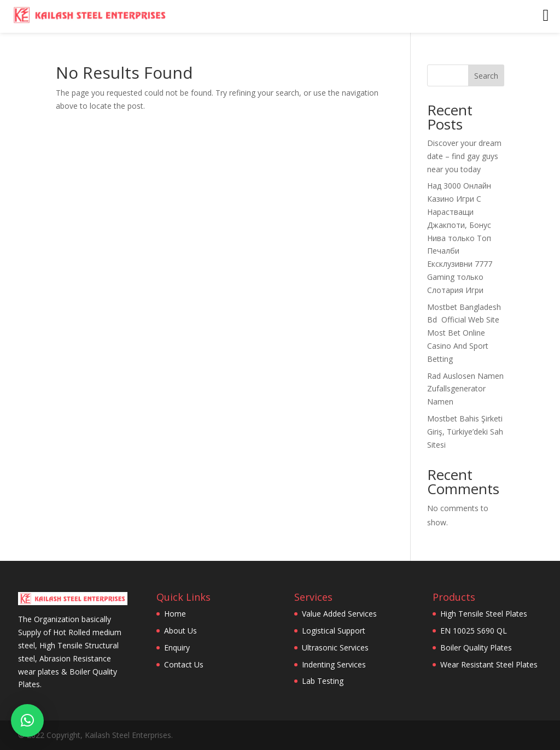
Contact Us (184, 664)
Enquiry (177, 648)
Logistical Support (334, 631)
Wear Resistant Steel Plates (489, 664)
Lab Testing (323, 681)
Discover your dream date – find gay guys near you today (464, 156)
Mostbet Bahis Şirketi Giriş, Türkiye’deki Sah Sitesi (465, 432)
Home (175, 614)
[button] (27, 720)
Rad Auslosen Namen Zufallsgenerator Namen (465, 389)
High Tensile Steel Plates (484, 614)
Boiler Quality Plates (476, 648)
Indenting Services (334, 664)
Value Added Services (339, 614)
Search (486, 76)
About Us (180, 631)
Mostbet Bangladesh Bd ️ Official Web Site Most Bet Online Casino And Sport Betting (464, 333)
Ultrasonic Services (335, 648)
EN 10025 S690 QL (474, 631)
